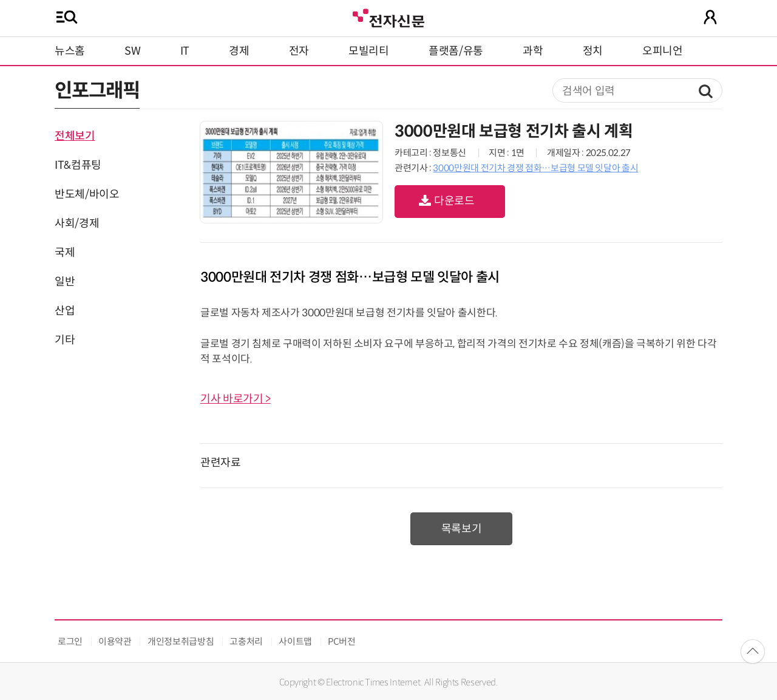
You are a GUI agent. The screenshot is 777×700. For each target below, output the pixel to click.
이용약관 (115, 641)
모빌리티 (369, 51)
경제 (239, 51)
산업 (65, 311)
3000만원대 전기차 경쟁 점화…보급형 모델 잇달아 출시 (535, 168)
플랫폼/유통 (456, 51)
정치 (593, 51)
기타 (65, 340)
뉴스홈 (70, 51)
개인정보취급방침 (181, 641)
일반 (65, 282)
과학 (533, 51)
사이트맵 (295, 641)
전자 (299, 51)
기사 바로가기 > (236, 399)
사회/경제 (77, 223)
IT (185, 51)
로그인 (70, 641)
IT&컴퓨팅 (78, 165)
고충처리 (246, 641)
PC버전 (342, 641)
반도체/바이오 (87, 194)
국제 (65, 253)
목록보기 (462, 529)
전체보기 (75, 136)
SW (132, 51)
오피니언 (663, 51)
